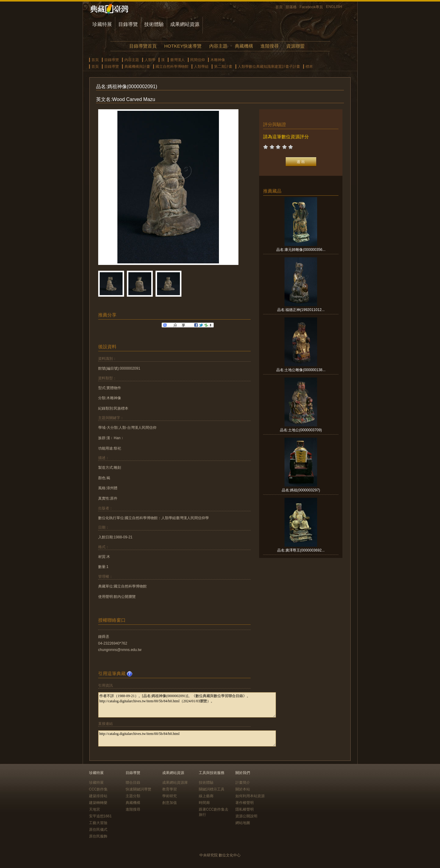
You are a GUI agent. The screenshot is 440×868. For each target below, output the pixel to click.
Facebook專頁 (311, 7)
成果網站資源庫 (175, 783)
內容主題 (218, 46)
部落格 (291, 7)
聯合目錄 (133, 783)
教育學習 (170, 789)
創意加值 (170, 803)
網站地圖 (243, 823)
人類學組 (201, 67)
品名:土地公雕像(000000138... (301, 370)
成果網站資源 (185, 24)
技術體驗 (154, 24)
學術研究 (170, 796)
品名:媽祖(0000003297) (301, 490)
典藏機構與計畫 (137, 67)
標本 (309, 67)
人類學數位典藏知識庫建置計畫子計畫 (269, 67)
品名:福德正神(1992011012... (301, 310)
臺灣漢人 (177, 60)
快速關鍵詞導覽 (138, 789)
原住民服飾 (98, 836)
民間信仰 (198, 60)
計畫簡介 (243, 783)
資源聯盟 (295, 46)
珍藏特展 (102, 24)
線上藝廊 (206, 796)
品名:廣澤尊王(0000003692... (301, 550)
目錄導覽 (128, 24)
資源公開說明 (246, 816)
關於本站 (243, 789)
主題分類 (133, 796)
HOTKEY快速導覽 (183, 46)
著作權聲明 (245, 803)
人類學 (150, 60)
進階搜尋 (270, 46)
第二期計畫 (223, 67)
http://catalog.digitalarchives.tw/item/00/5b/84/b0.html (187, 738)
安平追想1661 (100, 816)
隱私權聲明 (245, 809)
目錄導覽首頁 (143, 46)
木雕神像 (218, 60)
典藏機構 (244, 46)
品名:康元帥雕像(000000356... (301, 250)
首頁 (279, 7)
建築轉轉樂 (98, 803)
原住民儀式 (98, 830)
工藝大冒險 (98, 823)
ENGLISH (334, 7)
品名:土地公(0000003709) (301, 430)
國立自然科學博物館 (172, 67)
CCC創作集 (98, 789)
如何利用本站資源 (250, 796)
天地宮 (95, 809)
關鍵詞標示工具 (212, 789)
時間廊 (204, 803)
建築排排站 (98, 796)
